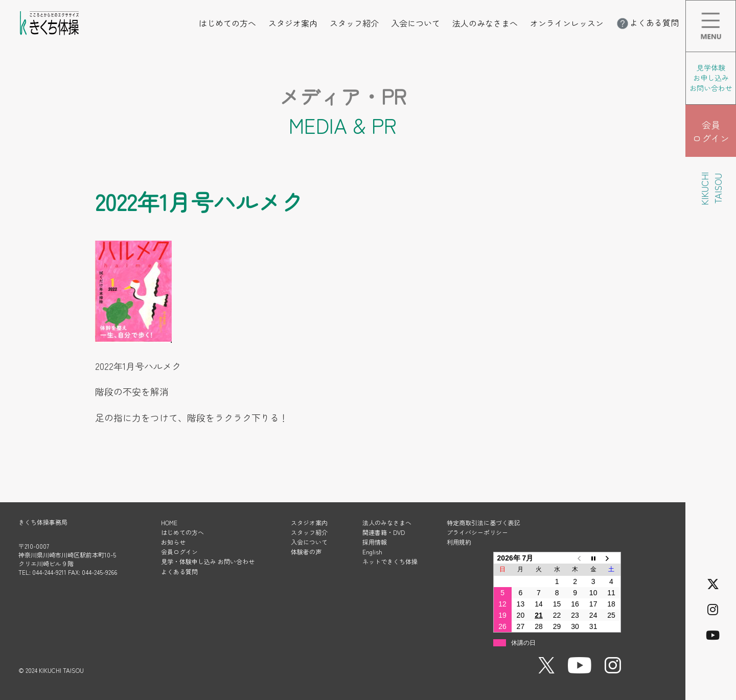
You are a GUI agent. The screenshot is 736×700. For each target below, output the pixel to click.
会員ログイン (179, 552)
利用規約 (459, 542)
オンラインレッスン (567, 23)
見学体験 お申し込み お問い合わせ (711, 78)
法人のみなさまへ (485, 23)
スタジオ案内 (293, 23)
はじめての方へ (227, 23)
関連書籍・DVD (384, 532)
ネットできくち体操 (390, 561)
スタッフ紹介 (354, 23)
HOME (169, 522)
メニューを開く (736, 7)
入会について (416, 23)
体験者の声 (306, 552)
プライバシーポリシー (477, 532)
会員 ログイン (711, 131)
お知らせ (173, 542)
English (372, 552)
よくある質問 (647, 22)
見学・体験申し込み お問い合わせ (208, 561)
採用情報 (375, 542)
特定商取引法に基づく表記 (484, 522)
